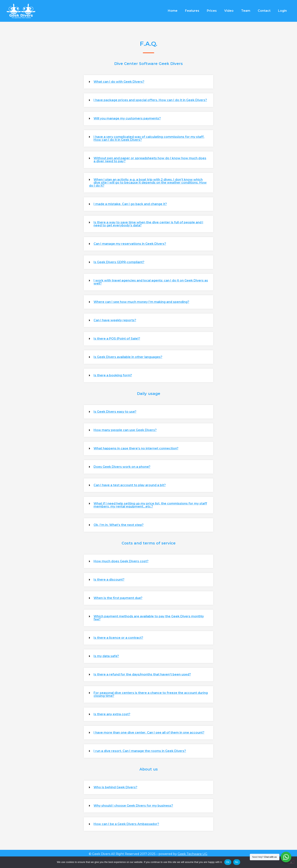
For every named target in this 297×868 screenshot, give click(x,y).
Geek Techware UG (193, 854)
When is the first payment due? (118, 598)
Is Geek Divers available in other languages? (128, 357)
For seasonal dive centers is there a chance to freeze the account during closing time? (151, 694)
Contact (264, 11)
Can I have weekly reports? (115, 320)
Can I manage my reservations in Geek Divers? (130, 244)
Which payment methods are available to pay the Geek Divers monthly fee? (149, 618)
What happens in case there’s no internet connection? (136, 448)
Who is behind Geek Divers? (115, 787)
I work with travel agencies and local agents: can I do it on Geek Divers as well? (151, 282)
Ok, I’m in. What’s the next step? (119, 525)
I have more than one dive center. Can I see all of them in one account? (149, 733)
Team (246, 11)
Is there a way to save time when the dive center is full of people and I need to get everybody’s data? (148, 224)
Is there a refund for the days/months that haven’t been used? (142, 674)
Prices (212, 11)
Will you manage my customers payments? (127, 118)
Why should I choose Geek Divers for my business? (133, 806)
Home (173, 11)
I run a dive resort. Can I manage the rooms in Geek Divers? (140, 751)
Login (282, 11)
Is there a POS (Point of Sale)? (117, 339)
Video (229, 11)
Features (192, 11)
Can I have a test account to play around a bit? (130, 485)
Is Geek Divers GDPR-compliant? (119, 262)
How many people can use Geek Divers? (125, 430)
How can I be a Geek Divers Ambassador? (126, 824)
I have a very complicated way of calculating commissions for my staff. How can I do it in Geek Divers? (149, 138)
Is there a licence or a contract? (118, 638)
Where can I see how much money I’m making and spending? (141, 302)
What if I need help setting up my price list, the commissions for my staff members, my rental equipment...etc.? (150, 505)
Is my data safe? (106, 656)
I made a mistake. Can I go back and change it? (130, 204)
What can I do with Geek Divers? (119, 82)
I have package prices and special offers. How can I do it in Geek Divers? (150, 100)
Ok (228, 862)
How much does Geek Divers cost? (121, 561)
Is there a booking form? (113, 375)
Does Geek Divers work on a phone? (122, 467)
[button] (148, 82)
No (237, 862)
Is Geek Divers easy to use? (115, 412)
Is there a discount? (109, 580)
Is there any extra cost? (112, 714)
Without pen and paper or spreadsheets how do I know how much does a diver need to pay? (150, 160)
